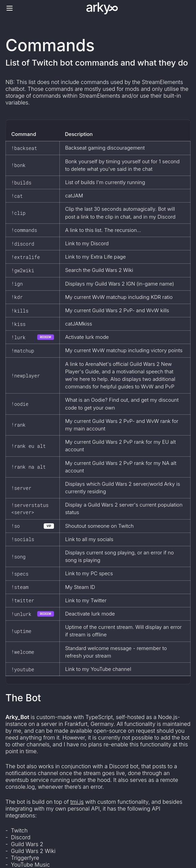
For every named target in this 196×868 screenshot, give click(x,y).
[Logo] (102, 8)
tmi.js (77, 802)
